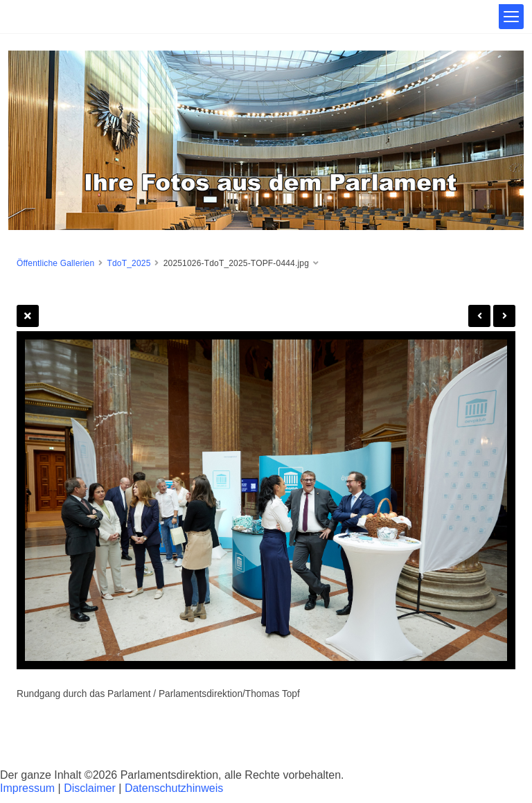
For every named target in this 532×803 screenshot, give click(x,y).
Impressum (27, 788)
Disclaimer (90, 788)
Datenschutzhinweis (174, 788)
